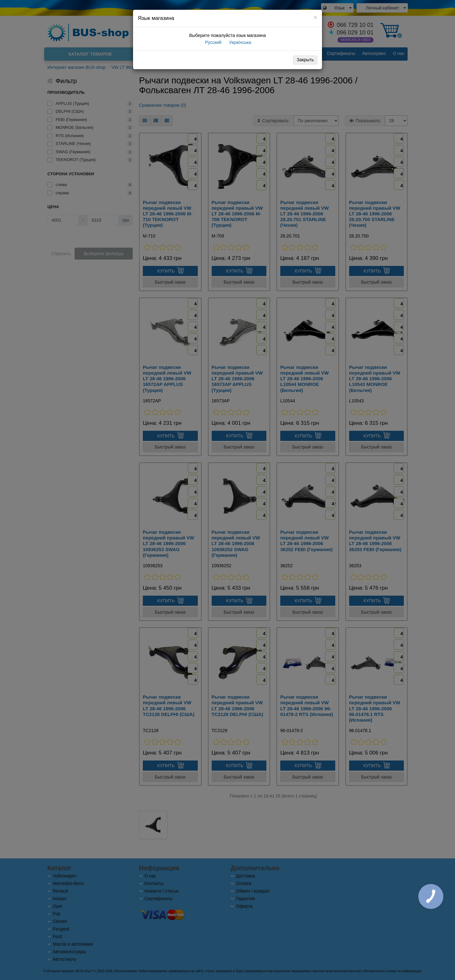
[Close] (315, 17)
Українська (240, 42)
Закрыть (305, 60)
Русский (213, 42)
